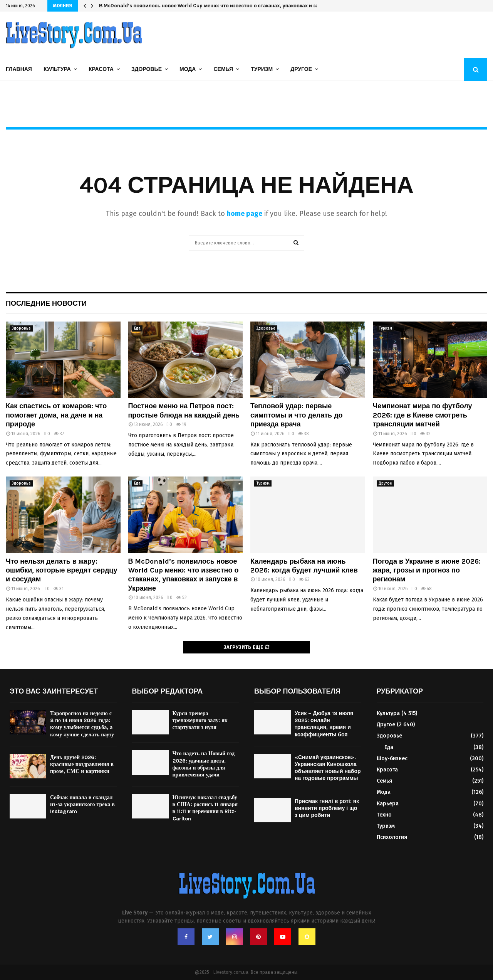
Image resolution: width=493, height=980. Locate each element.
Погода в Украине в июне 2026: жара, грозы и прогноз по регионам (427, 570)
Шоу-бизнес (392, 759)
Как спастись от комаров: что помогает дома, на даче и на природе (56, 415)
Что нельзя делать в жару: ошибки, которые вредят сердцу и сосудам (61, 570)
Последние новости (46, 303)
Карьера (388, 804)
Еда (137, 328)
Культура (57, 69)
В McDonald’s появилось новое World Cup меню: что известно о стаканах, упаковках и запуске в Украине (228, 6)
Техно (384, 815)
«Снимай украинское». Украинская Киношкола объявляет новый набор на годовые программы (328, 768)
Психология (392, 837)
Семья (223, 69)
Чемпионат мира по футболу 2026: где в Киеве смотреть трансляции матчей (423, 415)
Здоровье (147, 69)
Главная (19, 69)
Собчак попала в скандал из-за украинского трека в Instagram (82, 804)
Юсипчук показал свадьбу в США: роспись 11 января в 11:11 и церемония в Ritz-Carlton (205, 808)
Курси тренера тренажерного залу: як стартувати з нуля (200, 720)
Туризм (262, 69)
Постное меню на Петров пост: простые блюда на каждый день (184, 410)
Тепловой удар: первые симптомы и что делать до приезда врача (297, 415)
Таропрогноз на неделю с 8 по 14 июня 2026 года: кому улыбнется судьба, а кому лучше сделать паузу (82, 724)
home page (245, 214)
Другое (301, 69)
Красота (101, 69)
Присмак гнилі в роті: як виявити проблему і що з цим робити (327, 808)
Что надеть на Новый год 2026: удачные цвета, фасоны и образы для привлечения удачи (204, 764)
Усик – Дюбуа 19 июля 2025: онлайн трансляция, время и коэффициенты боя (324, 724)
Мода (188, 69)
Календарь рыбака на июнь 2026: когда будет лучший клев (304, 566)
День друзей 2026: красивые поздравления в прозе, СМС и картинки (82, 764)
